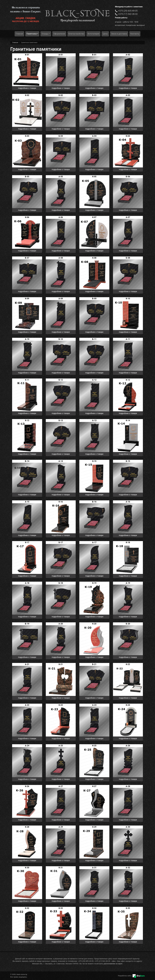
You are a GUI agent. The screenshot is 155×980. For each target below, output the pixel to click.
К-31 (61, 868)
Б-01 (94, 55)
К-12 (128, 380)
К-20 (94, 624)
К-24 (128, 705)
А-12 (94, 380)
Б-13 (61, 420)
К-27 (94, 786)
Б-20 (128, 624)
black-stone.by (78, 13)
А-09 (61, 299)
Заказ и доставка (119, 34)
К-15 (94, 461)
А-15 (27, 502)
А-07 (128, 217)
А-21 (27, 664)
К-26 (27, 786)
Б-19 (27, 624)
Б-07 (27, 258)
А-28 (128, 786)
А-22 (27, 705)
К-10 (128, 299)
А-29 (61, 827)
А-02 (128, 55)
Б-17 (61, 542)
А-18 (27, 583)
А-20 (61, 624)
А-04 (94, 136)
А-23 (94, 705)
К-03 (27, 136)
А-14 (61, 461)
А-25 (61, 746)
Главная (19, 34)
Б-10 (61, 339)
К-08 (94, 258)
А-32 (128, 868)
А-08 (61, 258)
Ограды (45, 34)
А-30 (128, 827)
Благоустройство (76, 34)
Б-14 (27, 461)
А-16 (128, 502)
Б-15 (128, 461)
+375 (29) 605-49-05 (128, 11)
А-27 (61, 786)
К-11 (27, 380)
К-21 (61, 664)
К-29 (94, 827)
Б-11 (94, 339)
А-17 (94, 542)
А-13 (94, 420)
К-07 (94, 217)
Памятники (32, 34)
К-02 (27, 95)
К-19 (94, 583)
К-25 (94, 746)
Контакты (135, 34)
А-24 (27, 746)
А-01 (61, 55)
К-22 (128, 664)
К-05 (94, 177)
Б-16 (94, 502)
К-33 (61, 908)
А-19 (128, 583)
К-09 (27, 299)
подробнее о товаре (27, 88)
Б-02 (61, 95)
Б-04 (61, 136)
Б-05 (27, 177)
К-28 (27, 827)
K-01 (27, 55)
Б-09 (94, 299)
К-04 (128, 136)
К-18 (128, 542)
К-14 (128, 420)
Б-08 (128, 258)
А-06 (61, 217)
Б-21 (94, 664)
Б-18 (61, 583)
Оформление (59, 34)
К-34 (94, 908)
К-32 (27, 908)
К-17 (27, 542)
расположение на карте (113, 964)
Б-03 (94, 95)
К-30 (27, 868)
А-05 (61, 177)
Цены (105, 34)
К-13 (27, 420)
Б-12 (61, 380)
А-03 (128, 95)
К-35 (128, 908)
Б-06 (128, 177)
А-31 (94, 868)
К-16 (61, 502)
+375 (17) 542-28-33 (128, 14)
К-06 (27, 217)
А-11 (128, 339)
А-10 (27, 339)
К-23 (61, 705)
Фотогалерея (93, 34)
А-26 (128, 746)
